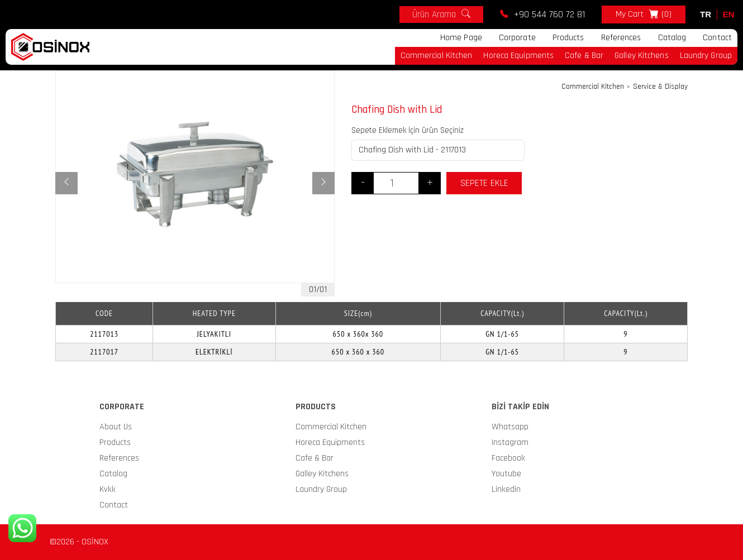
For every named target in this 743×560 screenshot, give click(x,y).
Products (568, 38)
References (621, 38)
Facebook (508, 458)
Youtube (506, 474)
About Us (116, 427)
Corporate (517, 38)
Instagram (510, 442)
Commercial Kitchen (437, 56)
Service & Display (660, 87)
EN (729, 14)
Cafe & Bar (584, 56)
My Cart (644, 15)
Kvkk (108, 489)
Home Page (461, 38)
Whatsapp (510, 427)
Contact (717, 38)
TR (706, 14)
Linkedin (506, 489)
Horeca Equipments (518, 56)
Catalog (672, 38)
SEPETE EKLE (484, 183)
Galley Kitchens (642, 56)
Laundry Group (706, 56)
